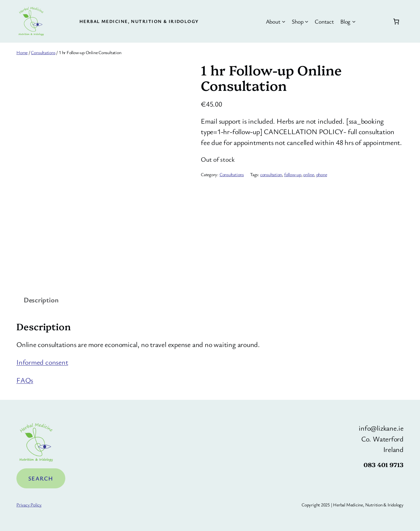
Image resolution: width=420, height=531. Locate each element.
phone (322, 174)
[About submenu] (284, 21)
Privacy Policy (29, 505)
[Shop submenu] (307, 21)
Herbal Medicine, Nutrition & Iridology (139, 21)
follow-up (293, 174)
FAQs (25, 380)
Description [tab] (41, 300)
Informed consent (42, 362)
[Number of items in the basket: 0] (396, 21)
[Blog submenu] (354, 21)
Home (22, 52)
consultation (271, 174)
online (309, 174)
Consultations (43, 52)
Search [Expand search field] (41, 478)
